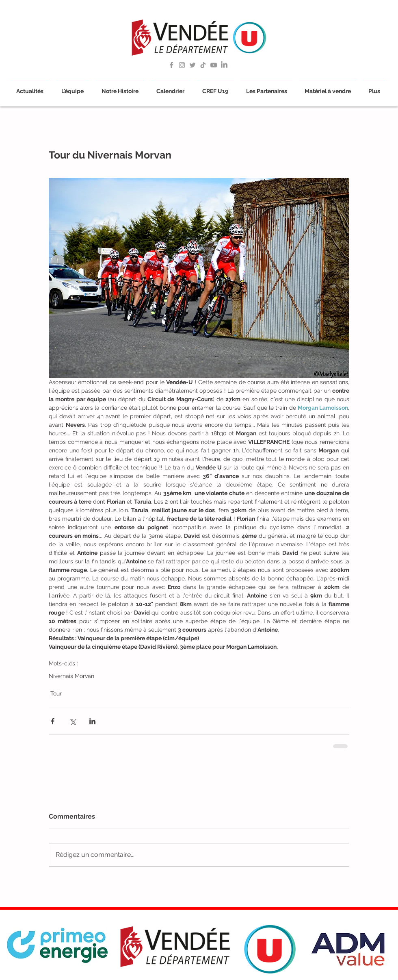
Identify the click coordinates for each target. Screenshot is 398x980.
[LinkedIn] (224, 65)
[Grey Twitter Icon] (193, 65)
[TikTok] (203, 65)
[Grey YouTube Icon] (214, 65)
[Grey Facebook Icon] (171, 65)
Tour (56, 693)
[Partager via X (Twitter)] (72, 721)
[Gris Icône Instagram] (182, 65)
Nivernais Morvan (71, 676)
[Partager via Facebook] (53, 721)
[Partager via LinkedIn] (92, 721)
